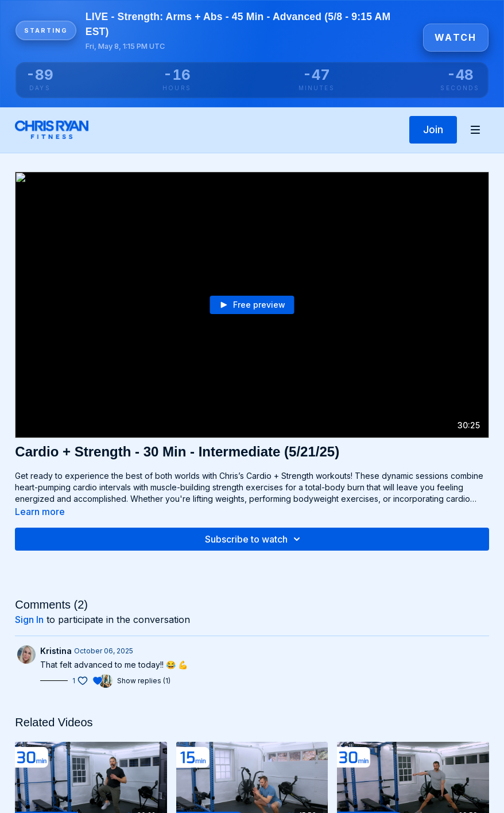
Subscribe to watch (254, 539)
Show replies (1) (144, 681)
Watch (455, 37)
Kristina (56, 651)
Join (433, 129)
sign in (29, 620)
